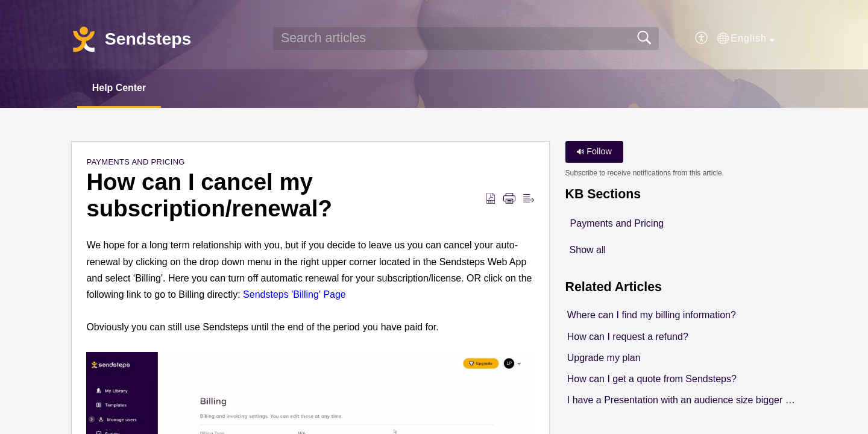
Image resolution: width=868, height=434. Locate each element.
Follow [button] (594, 152)
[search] (466, 39)
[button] (702, 39)
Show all (588, 250)
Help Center (119, 88)
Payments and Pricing (135, 162)
